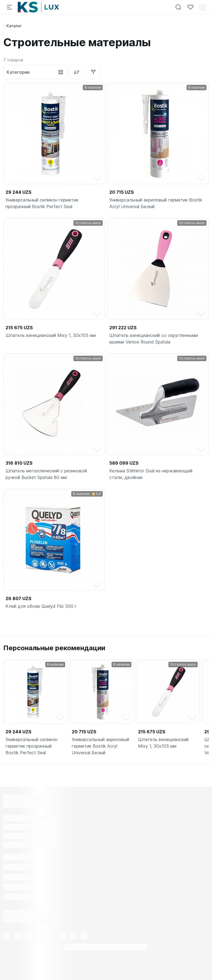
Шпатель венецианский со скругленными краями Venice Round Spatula (154, 339)
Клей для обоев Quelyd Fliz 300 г (41, 606)
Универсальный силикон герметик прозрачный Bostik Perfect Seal (42, 203)
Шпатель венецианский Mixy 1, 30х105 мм (51, 335)
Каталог (14, 26)
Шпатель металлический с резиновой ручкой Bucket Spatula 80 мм (46, 474)
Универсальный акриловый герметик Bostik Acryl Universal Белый (156, 203)
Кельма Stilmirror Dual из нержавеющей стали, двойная (151, 474)
